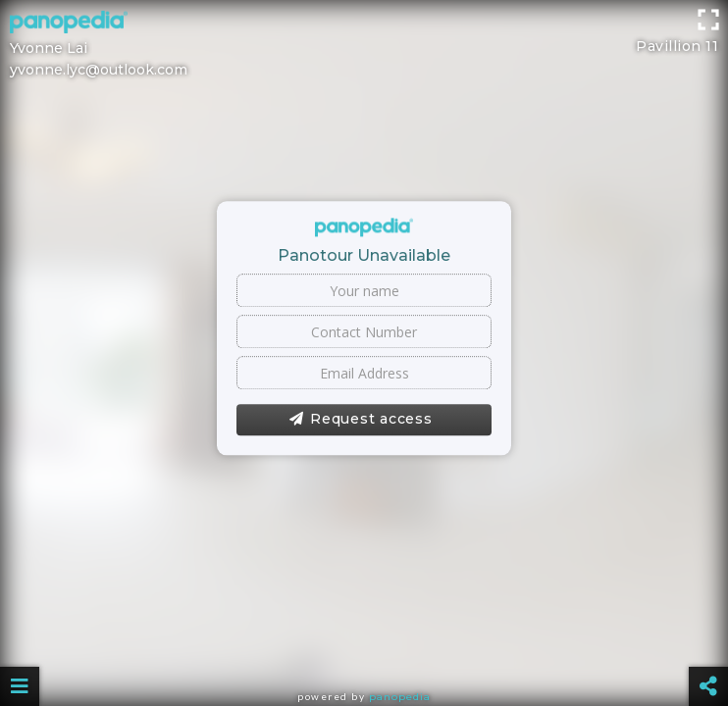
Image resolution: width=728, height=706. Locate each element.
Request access (361, 420)
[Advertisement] (364, 44)
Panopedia (400, 697)
